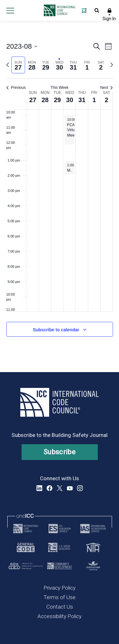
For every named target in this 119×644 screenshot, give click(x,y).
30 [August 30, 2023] (69, 100)
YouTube (70, 488)
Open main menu (10, 10)
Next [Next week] (107, 88)
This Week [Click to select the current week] (59, 88)
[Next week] (112, 65)
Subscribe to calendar (56, 330)
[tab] (18, 65)
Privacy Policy (60, 588)
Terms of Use (60, 597)
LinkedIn (39, 488)
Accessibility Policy (60, 616)
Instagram (80, 488)
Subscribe (60, 452)
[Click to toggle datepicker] (22, 46)
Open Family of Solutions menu (84, 10)
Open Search (97, 10)
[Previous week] (8, 65)
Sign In (109, 10)
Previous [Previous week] (16, 88)
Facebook (50, 488)
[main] (60, 196)
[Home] (58, 10)
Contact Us (60, 607)
